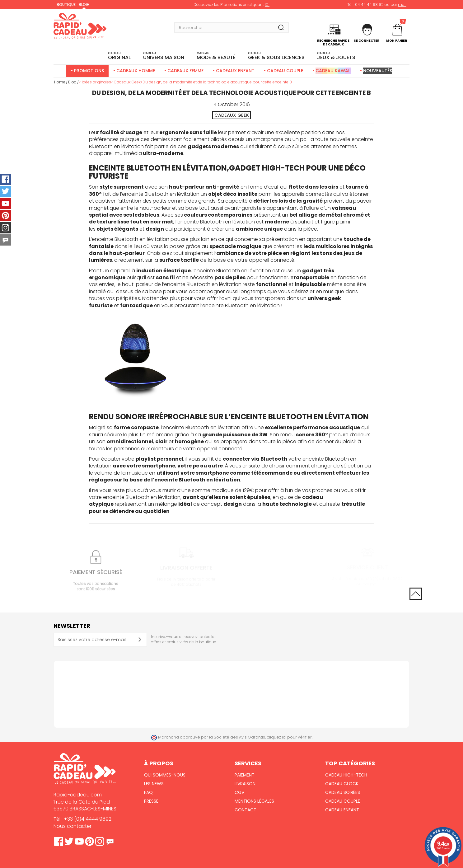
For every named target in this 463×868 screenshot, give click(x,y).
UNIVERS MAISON (164, 56)
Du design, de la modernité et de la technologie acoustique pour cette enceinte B (217, 82)
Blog (84, 5)
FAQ (148, 792)
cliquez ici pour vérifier (289, 737)
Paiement (245, 775)
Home (60, 82)
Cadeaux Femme (185, 71)
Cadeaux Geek (127, 82)
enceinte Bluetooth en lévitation (161, 194)
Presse (151, 801)
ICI (267, 5)
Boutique (66, 5)
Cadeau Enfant (342, 810)
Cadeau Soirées (343, 792)
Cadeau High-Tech (346, 775)
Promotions (89, 71)
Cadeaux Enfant (235, 71)
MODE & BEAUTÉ (216, 56)
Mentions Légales (254, 801)
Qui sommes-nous (165, 775)
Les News (154, 784)
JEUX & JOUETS (336, 56)
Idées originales (96, 82)
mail (402, 5)
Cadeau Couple (285, 71)
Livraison (245, 784)
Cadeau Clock (342, 784)
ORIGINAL (119, 56)
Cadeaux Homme (136, 71)
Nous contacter (72, 826)
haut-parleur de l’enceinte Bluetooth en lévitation (182, 284)
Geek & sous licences (276, 56)
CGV (239, 792)
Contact (246, 810)
